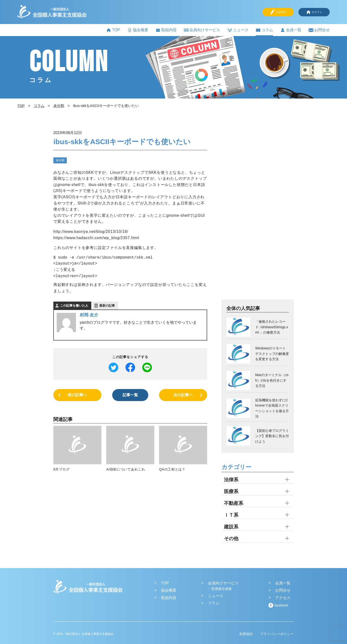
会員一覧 (291, 30)
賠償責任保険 (222, 589)
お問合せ (319, 30)
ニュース (238, 30)
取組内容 (166, 30)
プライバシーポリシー (277, 634)
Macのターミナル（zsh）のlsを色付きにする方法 (272, 380)
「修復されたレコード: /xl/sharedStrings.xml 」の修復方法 (272, 327)
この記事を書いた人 (74, 306)
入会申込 (278, 12)
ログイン (314, 12)
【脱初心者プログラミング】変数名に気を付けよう (272, 436)
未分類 (60, 160)
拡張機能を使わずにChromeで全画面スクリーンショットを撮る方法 (272, 408)
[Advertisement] (258, 214)
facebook (281, 605)
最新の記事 (107, 306)
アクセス (283, 598)
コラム (264, 30)
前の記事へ (77, 395)
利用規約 (246, 634)
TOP (113, 30)
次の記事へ (183, 395)
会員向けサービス (202, 30)
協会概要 (138, 30)
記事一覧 (130, 395)
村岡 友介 (89, 315)
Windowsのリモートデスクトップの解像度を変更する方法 (272, 354)
